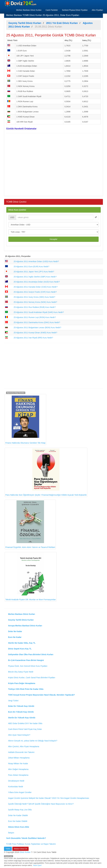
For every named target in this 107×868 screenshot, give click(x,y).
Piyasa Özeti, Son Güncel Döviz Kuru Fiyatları (28, 666)
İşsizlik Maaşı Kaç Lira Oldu (20, 810)
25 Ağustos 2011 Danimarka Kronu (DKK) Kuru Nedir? (37, 322)
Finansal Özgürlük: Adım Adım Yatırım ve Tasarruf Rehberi (30, 524)
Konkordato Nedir (16, 787)
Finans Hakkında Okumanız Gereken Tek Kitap (25, 419)
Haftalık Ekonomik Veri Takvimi (21, 752)
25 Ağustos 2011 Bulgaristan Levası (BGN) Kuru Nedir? (37, 328)
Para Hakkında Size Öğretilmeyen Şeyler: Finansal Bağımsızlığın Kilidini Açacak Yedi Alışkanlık (46, 472)
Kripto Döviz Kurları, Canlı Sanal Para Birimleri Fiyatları (32, 678)
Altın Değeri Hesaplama (18, 769)
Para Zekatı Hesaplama (18, 775)
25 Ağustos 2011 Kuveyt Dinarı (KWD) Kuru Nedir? (35, 333)
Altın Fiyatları (97, 10)
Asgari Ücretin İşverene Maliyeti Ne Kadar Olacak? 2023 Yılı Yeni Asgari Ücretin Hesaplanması (49, 798)
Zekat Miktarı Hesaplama (19, 758)
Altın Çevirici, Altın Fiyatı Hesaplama (24, 746)
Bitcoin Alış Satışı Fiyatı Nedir (21, 672)
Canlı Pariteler (52, 10)
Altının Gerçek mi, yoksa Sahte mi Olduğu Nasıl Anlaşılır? (33, 741)
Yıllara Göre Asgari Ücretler (20, 792)
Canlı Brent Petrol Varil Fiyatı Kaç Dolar (25, 729)
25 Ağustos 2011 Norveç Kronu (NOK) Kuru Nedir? (35, 302)
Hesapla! (53, 239)
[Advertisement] (53, 164)
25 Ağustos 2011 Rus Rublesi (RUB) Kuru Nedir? (35, 307)
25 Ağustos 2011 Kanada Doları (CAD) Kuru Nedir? (36, 287)
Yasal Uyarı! (37, 865)
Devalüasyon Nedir (16, 781)
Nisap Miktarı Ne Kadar (18, 763)
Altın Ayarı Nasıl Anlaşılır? (19, 735)
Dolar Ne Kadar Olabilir (18, 815)
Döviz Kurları (25, 852)
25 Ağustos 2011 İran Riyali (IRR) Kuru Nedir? (33, 338)
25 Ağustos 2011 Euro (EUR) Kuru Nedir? (31, 267)
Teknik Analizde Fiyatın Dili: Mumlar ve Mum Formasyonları (31, 577)
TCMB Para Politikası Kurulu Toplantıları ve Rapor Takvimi (31, 844)
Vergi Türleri (13, 701)
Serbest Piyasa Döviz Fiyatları (75, 10)
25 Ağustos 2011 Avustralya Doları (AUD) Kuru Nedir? (37, 282)
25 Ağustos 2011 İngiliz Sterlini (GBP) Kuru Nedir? (35, 277)
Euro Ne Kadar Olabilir (18, 821)
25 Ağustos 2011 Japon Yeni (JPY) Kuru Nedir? (34, 272)
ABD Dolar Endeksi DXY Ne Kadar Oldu (25, 723)
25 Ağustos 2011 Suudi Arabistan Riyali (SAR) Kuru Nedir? (39, 312)
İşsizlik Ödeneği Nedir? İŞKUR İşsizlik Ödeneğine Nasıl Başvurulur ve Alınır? (41, 804)
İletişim (11, 833)
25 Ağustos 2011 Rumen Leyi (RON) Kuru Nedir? (35, 317)
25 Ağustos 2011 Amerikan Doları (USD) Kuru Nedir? (36, 261)
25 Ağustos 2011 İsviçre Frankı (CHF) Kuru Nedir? (35, 292)
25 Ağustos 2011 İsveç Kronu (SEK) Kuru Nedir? (34, 297)
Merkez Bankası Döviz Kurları (29, 10)
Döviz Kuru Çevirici (17, 210)
